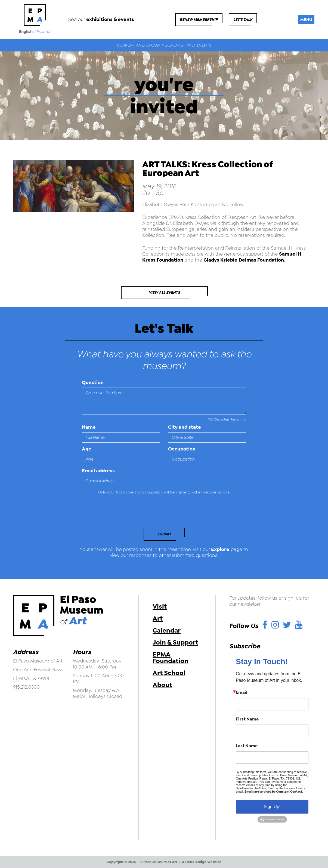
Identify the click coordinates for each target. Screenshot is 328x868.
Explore (220, 549)
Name (89, 427)
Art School (169, 673)
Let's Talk (243, 19)
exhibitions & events (110, 19)
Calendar (167, 630)
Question (93, 382)
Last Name (247, 746)
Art (158, 618)
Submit (164, 534)
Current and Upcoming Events (150, 45)
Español (44, 32)
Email (242, 692)
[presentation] (119, 513)
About (162, 685)
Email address (98, 471)
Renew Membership (199, 19)
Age (87, 449)
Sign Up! (272, 807)
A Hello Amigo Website (202, 862)
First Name (247, 719)
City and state (185, 427)
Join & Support (175, 642)
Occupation (182, 449)
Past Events (199, 45)
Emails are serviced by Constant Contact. (274, 792)
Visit (160, 606)
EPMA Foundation (171, 658)
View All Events (164, 292)
